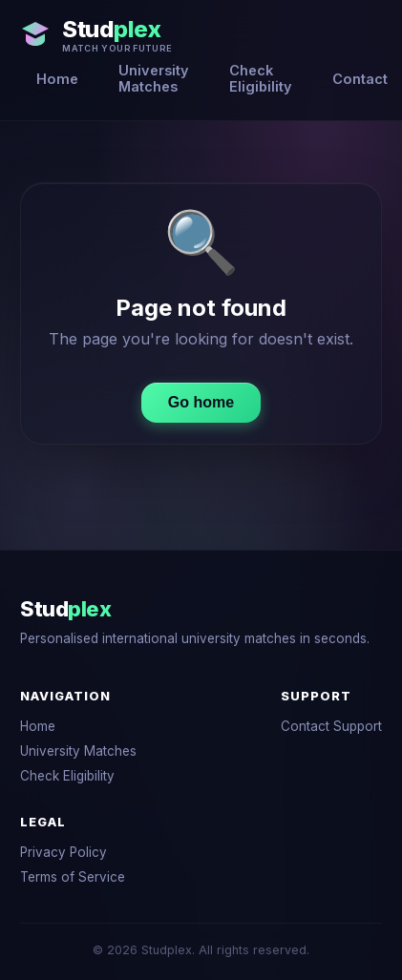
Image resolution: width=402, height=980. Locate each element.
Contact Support (331, 726)
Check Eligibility (261, 78)
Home (57, 79)
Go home (201, 402)
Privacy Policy (63, 852)
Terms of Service (73, 877)
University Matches (154, 78)
